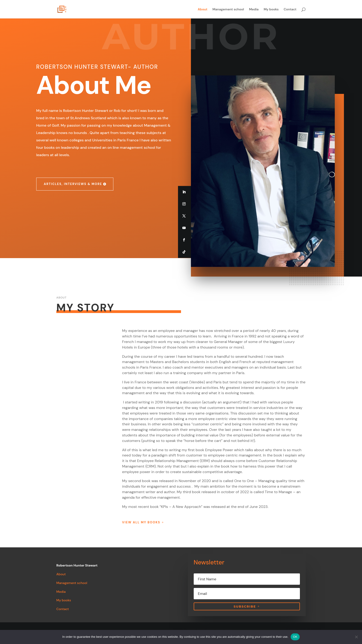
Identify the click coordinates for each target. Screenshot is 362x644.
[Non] (356, 637)
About (203, 9)
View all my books (141, 522)
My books (271, 9)
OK (295, 637)
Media (254, 9)
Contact (290, 9)
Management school (228, 9)
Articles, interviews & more (73, 184)
